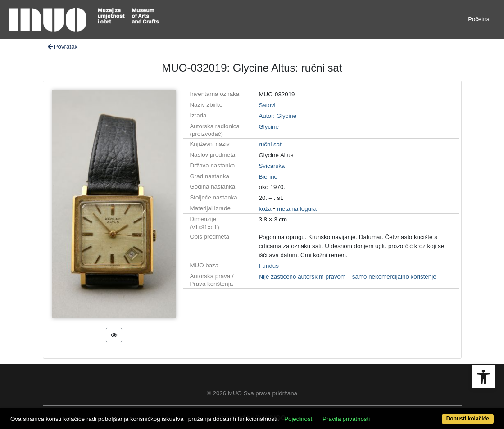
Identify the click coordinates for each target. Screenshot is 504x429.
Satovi (267, 105)
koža (265, 209)
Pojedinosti (299, 419)
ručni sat (270, 144)
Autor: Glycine (277, 116)
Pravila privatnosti (346, 419)
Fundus (268, 266)
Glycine (268, 127)
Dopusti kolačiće (468, 419)
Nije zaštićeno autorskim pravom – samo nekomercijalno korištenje (347, 277)
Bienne (268, 177)
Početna (479, 19)
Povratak (62, 47)
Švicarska (272, 166)
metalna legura (297, 209)
